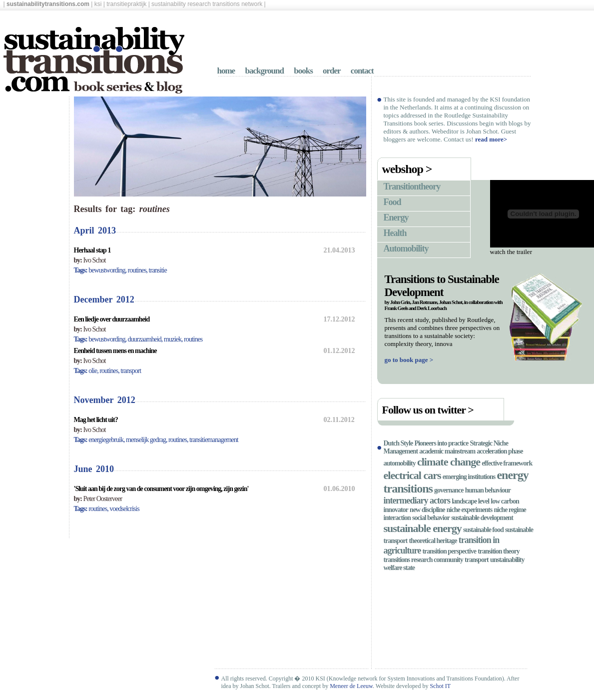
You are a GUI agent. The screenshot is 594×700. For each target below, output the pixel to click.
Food (392, 202)
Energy (396, 217)
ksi (98, 4)
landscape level (470, 501)
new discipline (427, 510)
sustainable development (482, 518)
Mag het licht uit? (96, 420)
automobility (400, 463)
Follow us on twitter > (428, 410)
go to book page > (409, 360)
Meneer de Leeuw (351, 686)
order (332, 71)
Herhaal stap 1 (92, 250)
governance (449, 490)
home (226, 71)
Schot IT (440, 686)
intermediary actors (417, 500)
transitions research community (423, 560)
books (303, 71)
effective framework (507, 463)
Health (395, 233)
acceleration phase (500, 451)
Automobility (406, 248)
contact (362, 71)
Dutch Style (398, 443)
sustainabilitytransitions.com (48, 4)
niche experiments (469, 510)
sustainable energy (423, 528)
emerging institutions (469, 477)
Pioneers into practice (441, 443)
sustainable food (483, 530)
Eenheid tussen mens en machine (115, 351)
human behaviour (488, 490)
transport (477, 560)
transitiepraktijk (126, 4)
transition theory (499, 551)
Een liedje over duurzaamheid (112, 319)
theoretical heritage (433, 541)
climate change (449, 462)
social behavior (431, 518)
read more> (491, 139)
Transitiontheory (412, 186)
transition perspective (449, 551)
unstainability (507, 560)
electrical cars (412, 475)
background (264, 71)
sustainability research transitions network (207, 4)
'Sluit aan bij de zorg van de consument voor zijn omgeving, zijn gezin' (161, 489)
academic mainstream (447, 451)
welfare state (399, 568)
